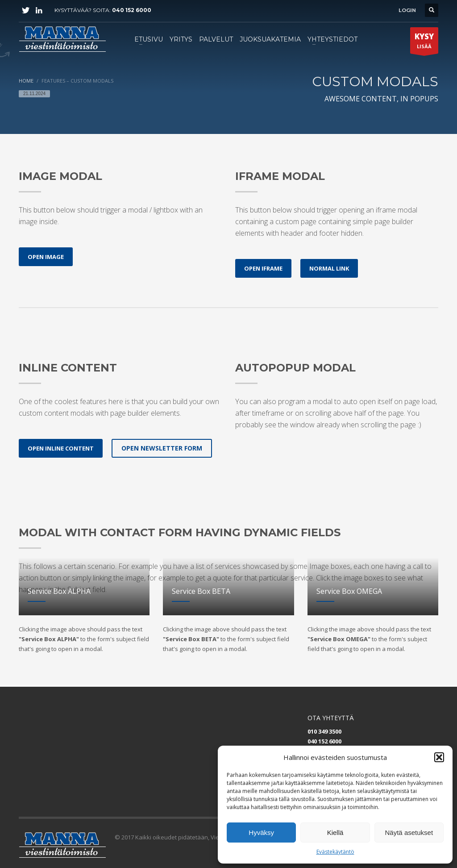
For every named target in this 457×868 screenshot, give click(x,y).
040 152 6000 (132, 10)
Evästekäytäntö (335, 852)
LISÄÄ (424, 42)
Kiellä (335, 833)
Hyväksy (261, 833)
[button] (439, 757)
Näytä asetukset (409, 833)
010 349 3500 (324, 731)
